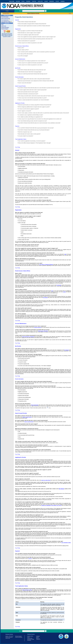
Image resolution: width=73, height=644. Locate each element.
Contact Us (38, 639)
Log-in (70, 13)
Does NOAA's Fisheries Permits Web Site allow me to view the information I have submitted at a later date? (39, 123)
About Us (38, 638)
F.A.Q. (2, 25)
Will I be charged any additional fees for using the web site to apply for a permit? (34, 107)
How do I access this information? (25, 83)
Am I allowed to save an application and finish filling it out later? (31, 115)
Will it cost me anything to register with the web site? (28, 35)
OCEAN (23, 1)
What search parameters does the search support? (28, 92)
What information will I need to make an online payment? (29, 134)
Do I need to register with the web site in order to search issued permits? (32, 90)
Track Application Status (6, 22)
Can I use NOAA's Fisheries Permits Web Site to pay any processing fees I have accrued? (36, 128)
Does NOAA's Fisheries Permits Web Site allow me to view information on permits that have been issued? (39, 88)
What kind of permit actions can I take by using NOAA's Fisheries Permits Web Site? (35, 105)
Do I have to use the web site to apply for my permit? (29, 109)
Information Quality (31, 639)
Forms (28, 637)
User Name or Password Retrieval (46, 264)
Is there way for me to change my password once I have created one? (32, 61)
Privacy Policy (30, 638)
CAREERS (63, 1)
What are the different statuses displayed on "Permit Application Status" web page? (34, 143)
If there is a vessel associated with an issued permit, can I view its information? (34, 100)
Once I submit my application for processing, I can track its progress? (32, 141)
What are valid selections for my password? (27, 41)
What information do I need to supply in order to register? (29, 33)
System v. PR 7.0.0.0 (9, 636)
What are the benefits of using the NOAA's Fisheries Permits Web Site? (32, 24)
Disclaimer (29, 640)
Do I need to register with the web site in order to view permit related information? (34, 79)
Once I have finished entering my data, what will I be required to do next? (33, 121)
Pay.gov (30, 558)
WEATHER (18, 1)
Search (37, 637)
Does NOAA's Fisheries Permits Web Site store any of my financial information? (34, 130)
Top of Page (18, 147)
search (21, 11)
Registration (18, 29)
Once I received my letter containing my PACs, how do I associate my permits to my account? (37, 52)
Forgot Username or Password (28, 337)
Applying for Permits (20, 103)
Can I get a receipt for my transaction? (26, 136)
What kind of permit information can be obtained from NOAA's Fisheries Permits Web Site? (36, 81)
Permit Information (5, 17)
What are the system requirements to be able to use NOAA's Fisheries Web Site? (34, 26)
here (52, 291)
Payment (17, 126)
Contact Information (5, 27)
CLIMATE (46, 1)
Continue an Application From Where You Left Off (51, 505)
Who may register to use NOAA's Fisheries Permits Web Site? (30, 31)
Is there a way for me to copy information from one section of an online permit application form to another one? (40, 119)
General (17, 20)
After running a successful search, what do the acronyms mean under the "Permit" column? (36, 96)
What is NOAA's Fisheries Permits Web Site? (27, 22)
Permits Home (6, 13)
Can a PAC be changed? (23, 56)
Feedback (38, 636)
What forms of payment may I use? (25, 132)
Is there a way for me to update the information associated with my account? (33, 63)
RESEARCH (52, 1)
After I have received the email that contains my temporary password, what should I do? (35, 39)
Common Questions (9, 637)
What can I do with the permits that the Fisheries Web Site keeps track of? (33, 74)
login (65, 254)
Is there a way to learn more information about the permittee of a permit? (32, 98)
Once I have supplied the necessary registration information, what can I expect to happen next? (37, 37)
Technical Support (5, 29)
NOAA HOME (12, 1)
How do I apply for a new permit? (25, 111)
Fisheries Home (30, 636)
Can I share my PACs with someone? (26, 54)
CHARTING (34, 1)
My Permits (18, 68)
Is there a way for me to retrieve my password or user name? (30, 43)
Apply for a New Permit (46, 480)
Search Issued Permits (6, 18)
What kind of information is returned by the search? (28, 94)
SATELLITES (40, 1)
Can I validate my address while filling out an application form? (30, 117)
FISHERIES (28, 1)
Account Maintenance (20, 59)
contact (64, 292)
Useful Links (4, 26)
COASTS (57, 1)
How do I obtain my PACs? (23, 50)
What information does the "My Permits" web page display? (30, 72)
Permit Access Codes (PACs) (22, 46)
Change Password (38, 327)
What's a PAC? (21, 48)
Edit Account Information (43, 331)
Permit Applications (6, 20)
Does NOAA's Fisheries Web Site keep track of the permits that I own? (32, 70)
